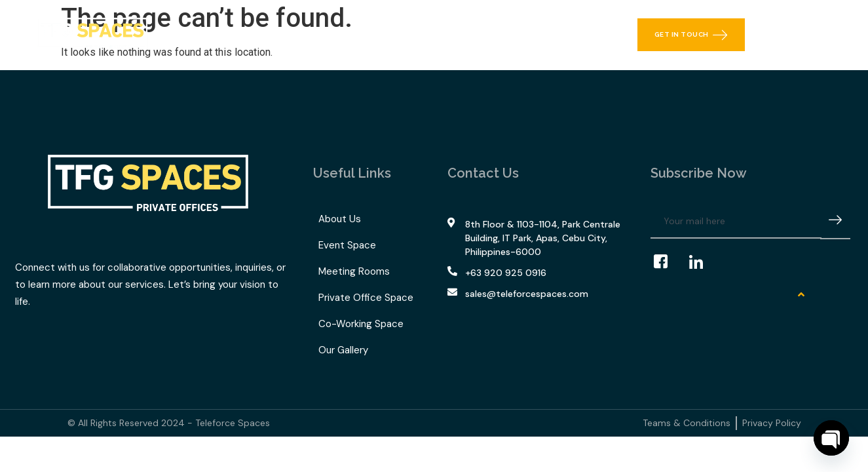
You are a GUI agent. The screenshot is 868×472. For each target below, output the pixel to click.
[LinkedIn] (702, 262)
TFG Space (387, 35)
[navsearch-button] (804, 35)
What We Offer (291, 35)
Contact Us (543, 35)
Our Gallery (469, 35)
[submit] (835, 222)
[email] (736, 222)
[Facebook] (667, 262)
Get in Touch (691, 35)
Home (213, 35)
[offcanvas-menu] (835, 35)
